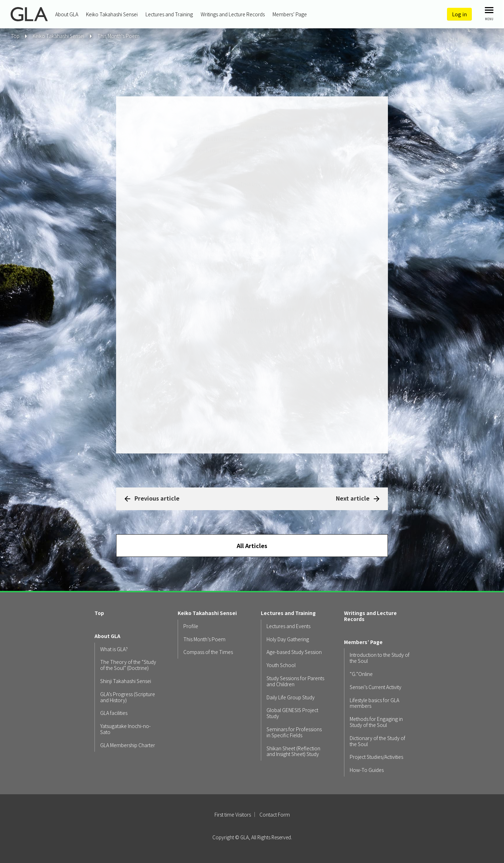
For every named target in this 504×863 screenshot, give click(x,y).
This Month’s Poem (204, 639)
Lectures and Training (169, 14)
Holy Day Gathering (288, 639)
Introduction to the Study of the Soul (380, 658)
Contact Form (275, 814)
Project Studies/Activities (376, 757)
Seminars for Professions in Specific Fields (294, 732)
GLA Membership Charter (128, 745)
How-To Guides (367, 770)
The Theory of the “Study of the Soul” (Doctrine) (128, 665)
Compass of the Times (208, 652)
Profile (191, 626)
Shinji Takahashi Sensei (126, 681)
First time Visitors (233, 814)
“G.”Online (361, 674)
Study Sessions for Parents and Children (295, 681)
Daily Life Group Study (291, 697)
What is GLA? (114, 649)
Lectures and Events (288, 626)
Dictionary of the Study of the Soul (377, 741)
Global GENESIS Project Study (292, 713)
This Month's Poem (118, 36)
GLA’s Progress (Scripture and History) (128, 697)
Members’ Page (290, 14)
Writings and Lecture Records (233, 14)
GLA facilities (114, 713)
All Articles (252, 546)
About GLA (67, 14)
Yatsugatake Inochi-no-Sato (125, 729)
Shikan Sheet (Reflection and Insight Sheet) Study (293, 751)
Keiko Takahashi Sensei (112, 14)
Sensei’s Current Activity (376, 687)
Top (99, 613)
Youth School (281, 665)
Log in (459, 14)
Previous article (157, 498)
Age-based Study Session (294, 652)
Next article (353, 498)
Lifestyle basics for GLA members (374, 703)
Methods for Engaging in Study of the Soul (376, 722)
